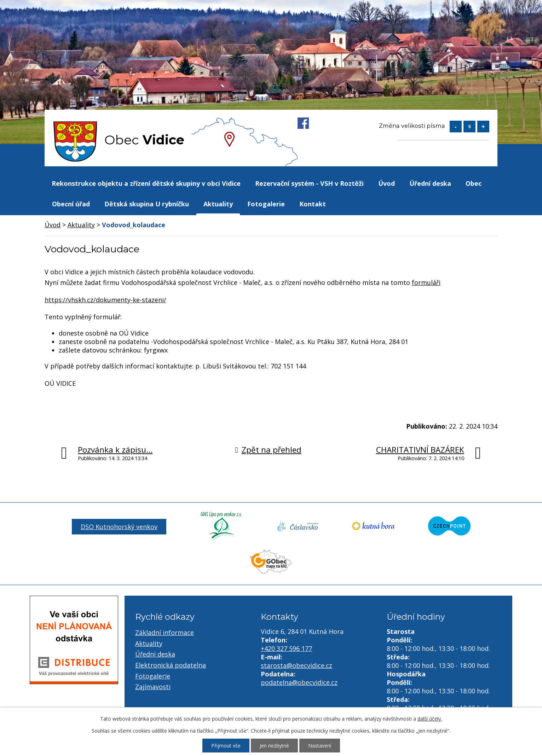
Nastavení (320, 746)
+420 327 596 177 (286, 648)
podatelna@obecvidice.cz (299, 682)
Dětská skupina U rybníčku (147, 204)
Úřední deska (430, 183)
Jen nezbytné (274, 746)
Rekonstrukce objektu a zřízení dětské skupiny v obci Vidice (146, 183)
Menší (456, 127)
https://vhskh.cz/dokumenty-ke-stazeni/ (105, 300)
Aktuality (218, 204)
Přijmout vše (226, 746)
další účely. (430, 719)
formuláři (426, 282)
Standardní (469, 127)
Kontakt (313, 204)
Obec (474, 183)
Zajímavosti (153, 687)
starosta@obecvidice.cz (296, 665)
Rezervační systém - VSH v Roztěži (309, 183)
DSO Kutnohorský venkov (119, 527)
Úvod (387, 183)
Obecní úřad (71, 204)
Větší (483, 127)
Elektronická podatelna (171, 665)
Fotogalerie (266, 204)
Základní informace (165, 632)
